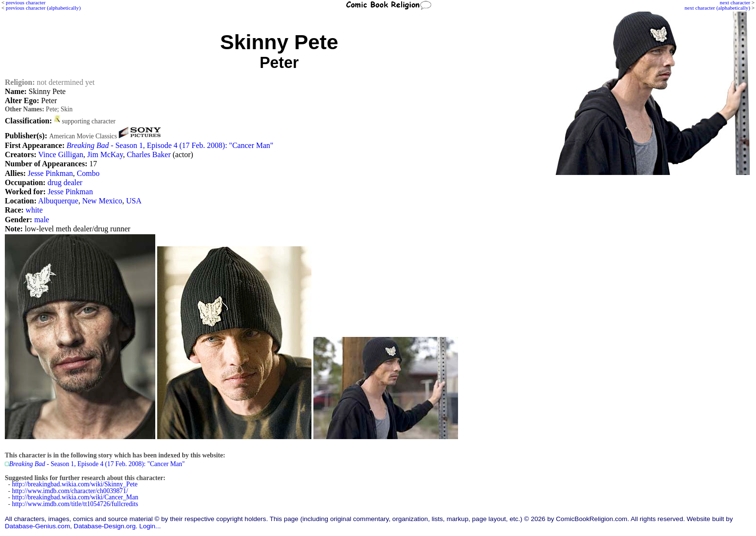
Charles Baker (149, 154)
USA (134, 201)
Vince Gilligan (61, 154)
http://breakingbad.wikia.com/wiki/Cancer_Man (75, 497)
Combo (88, 173)
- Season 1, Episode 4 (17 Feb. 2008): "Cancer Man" (170, 145)
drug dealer (65, 182)
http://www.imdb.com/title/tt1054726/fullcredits (75, 504)
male (42, 220)
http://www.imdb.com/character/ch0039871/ (70, 491)
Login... (150, 526)
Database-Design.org (105, 526)
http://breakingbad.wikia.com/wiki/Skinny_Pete (75, 484)
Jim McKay (105, 154)
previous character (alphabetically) (43, 8)
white (34, 210)
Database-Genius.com (37, 526)
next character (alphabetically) (717, 8)
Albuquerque (58, 201)
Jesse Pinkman (51, 173)
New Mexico (102, 201)
